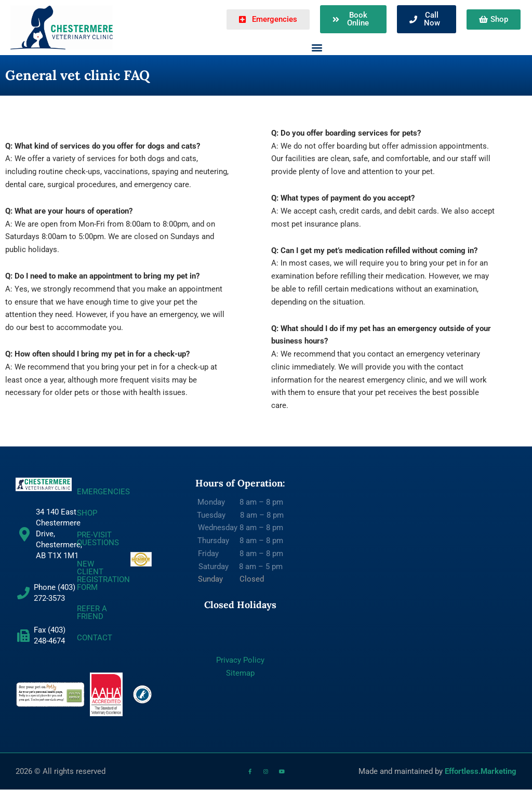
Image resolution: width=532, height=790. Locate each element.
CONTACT (95, 638)
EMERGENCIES (103, 492)
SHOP (87, 513)
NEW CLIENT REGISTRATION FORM (103, 576)
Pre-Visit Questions (98, 539)
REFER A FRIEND (92, 613)
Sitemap (240, 673)
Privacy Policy (240, 660)
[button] (317, 47)
